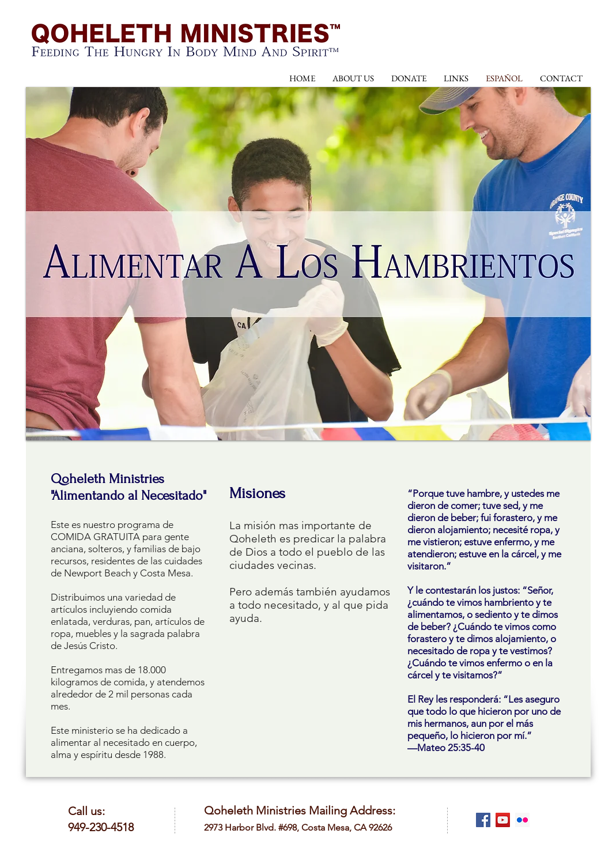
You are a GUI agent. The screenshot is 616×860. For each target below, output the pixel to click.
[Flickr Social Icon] (522, 820)
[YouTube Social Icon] (503, 820)
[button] (308, 264)
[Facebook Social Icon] (483, 820)
